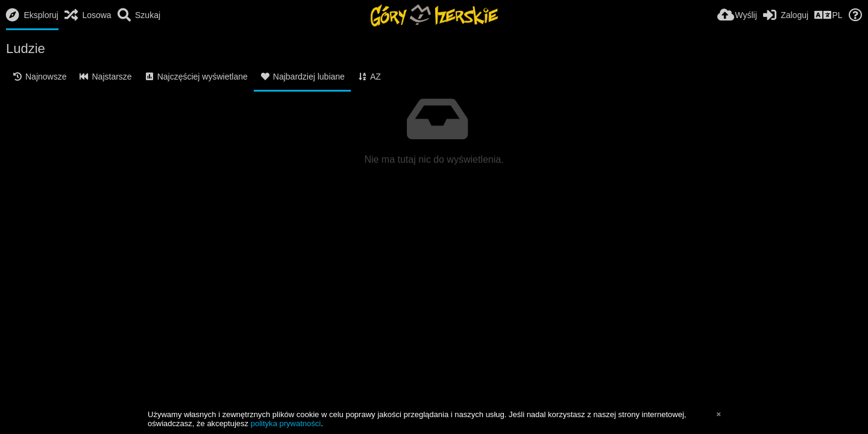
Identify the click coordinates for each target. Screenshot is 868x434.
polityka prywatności (286, 423)
